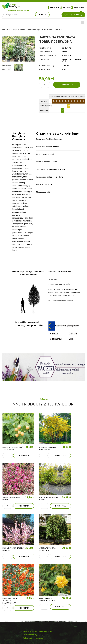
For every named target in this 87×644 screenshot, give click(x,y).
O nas (6, 599)
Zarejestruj (78, 8)
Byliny (47, 618)
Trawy (47, 615)
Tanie (15, 5)
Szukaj (42, 15)
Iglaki (47, 608)
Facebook (53, 8)
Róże (46, 605)
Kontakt (8, 612)
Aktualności (9, 606)
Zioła (47, 622)
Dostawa (75, 628)
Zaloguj (65, 8)
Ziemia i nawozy (51, 611)
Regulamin (75, 608)
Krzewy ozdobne (34, 618)
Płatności (75, 624)
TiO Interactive (81, 635)
